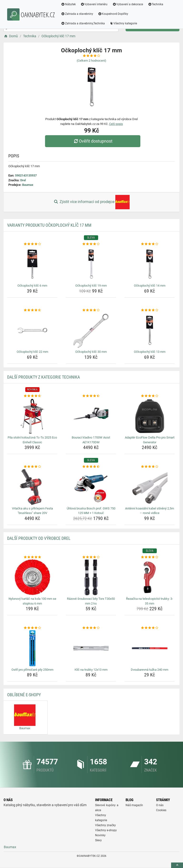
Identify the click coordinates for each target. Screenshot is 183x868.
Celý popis (116, 124)
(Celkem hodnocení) (91, 61)
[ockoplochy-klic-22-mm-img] (32, 330)
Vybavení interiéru (94, 4)
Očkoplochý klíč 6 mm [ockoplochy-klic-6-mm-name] (32, 286)
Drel (23, 180)
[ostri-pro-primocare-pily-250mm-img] (32, 648)
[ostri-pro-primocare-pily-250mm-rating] (32, 628)
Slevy (98, 840)
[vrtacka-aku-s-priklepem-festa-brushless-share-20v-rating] (32, 467)
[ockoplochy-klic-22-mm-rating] (32, 310)
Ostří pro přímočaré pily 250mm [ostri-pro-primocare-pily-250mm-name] (32, 670)
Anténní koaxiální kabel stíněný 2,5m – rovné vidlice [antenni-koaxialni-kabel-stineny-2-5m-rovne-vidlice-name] (150, 511)
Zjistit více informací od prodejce (91, 202)
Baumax (28, 185)
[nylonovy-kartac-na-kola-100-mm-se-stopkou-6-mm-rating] (32, 557)
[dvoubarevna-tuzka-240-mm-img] (150, 648)
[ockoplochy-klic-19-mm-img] (91, 264)
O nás (160, 805)
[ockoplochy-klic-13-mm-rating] (150, 310)
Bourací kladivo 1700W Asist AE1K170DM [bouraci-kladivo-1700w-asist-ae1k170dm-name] (91, 440)
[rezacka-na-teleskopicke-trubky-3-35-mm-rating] (150, 557)
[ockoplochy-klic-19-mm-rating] (91, 244)
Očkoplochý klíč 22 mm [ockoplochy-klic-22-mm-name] (32, 352)
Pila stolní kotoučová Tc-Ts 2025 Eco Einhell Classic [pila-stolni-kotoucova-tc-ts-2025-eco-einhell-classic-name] (32, 440)
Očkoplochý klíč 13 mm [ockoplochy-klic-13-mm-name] (150, 352)
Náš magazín (134, 805)
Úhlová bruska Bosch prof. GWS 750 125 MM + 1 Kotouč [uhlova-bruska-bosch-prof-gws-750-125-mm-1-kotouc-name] (91, 511)
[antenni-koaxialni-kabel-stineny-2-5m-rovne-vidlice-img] (150, 487)
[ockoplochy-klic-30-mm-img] (91, 330)
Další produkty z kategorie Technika (43, 377)
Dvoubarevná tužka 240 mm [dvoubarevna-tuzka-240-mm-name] (150, 670)
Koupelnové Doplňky (113, 14)
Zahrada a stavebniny (77, 14)
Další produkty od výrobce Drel (39, 538)
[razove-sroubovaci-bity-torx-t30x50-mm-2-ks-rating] (91, 557)
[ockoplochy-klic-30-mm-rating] (91, 310)
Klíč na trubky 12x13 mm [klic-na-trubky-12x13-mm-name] (91, 670)
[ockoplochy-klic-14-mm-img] (150, 264)
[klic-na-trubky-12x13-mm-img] (91, 648)
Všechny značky (105, 825)
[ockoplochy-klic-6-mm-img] (32, 264)
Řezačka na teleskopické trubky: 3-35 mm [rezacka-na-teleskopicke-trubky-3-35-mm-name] (150, 601)
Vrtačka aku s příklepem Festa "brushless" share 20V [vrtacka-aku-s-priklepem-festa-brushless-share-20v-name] (32, 511)
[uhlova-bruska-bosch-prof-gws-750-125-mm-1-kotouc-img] (91, 487)
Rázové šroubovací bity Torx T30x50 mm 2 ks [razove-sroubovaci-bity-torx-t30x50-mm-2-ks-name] (91, 601)
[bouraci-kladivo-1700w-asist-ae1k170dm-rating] (91, 396)
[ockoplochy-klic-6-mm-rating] (32, 244)
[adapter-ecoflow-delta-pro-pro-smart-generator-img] (150, 416)
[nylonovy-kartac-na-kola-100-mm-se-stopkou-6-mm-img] (32, 577)
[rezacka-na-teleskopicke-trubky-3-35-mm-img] (150, 577)
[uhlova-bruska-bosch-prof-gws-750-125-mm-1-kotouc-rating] (91, 467)
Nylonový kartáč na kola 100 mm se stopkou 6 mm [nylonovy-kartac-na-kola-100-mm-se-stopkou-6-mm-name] (32, 601)
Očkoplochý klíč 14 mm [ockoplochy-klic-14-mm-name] (150, 286)
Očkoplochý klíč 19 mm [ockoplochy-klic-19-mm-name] (91, 286)
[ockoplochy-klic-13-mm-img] (150, 330)
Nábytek (69, 4)
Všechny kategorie (124, 23)
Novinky (100, 835)
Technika (156, 4)
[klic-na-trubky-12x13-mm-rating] (91, 628)
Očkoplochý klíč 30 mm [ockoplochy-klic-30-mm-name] (91, 352)
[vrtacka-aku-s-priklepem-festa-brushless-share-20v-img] (32, 487)
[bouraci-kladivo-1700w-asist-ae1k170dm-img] (91, 416)
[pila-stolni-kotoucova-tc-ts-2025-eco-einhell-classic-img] (32, 416)
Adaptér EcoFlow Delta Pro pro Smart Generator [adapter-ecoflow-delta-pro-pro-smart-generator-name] (150, 440)
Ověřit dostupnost (93, 141)
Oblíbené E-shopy (24, 695)
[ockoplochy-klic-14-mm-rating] (150, 244)
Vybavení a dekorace (128, 4)
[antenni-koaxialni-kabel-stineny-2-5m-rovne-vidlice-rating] (150, 467)
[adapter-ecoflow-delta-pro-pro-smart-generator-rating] (150, 396)
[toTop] (177, 865)
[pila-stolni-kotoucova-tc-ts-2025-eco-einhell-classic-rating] (32, 396)
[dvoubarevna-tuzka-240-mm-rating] (150, 628)
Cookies (161, 810)
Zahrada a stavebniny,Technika (83, 23)
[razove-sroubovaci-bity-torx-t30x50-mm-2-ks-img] (91, 577)
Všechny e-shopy (106, 830)
